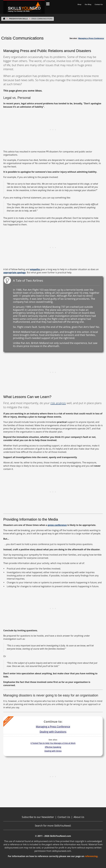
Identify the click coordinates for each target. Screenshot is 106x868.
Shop (79, 4)
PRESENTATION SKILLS (18, 19)
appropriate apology (14, 273)
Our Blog (88, 4)
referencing (91, 856)
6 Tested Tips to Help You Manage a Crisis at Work (53, 743)
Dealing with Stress (53, 751)
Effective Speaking (53, 747)
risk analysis (58, 403)
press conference (57, 525)
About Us (79, 817)
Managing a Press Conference (91, 38)
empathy (35, 269)
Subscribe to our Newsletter (38, 817)
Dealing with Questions (53, 732)
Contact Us (99, 4)
